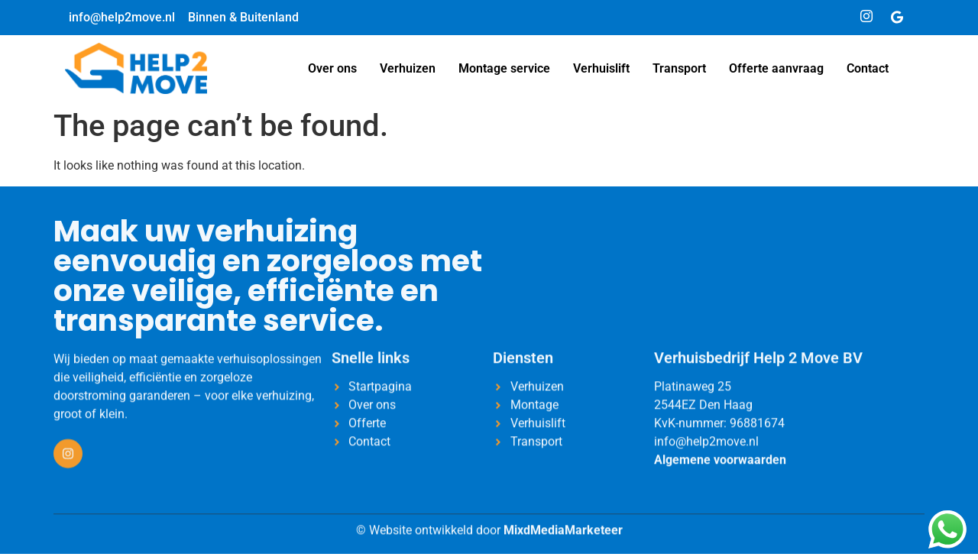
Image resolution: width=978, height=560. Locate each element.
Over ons (332, 68)
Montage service (504, 68)
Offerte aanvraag (776, 68)
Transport (679, 68)
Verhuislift (601, 68)
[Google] (897, 18)
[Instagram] (866, 18)
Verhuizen (408, 68)
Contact (868, 68)
